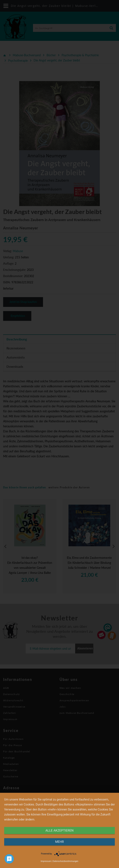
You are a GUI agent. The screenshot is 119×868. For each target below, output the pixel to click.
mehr (59, 842)
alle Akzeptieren (59, 830)
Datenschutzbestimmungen (66, 861)
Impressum (46, 861)
